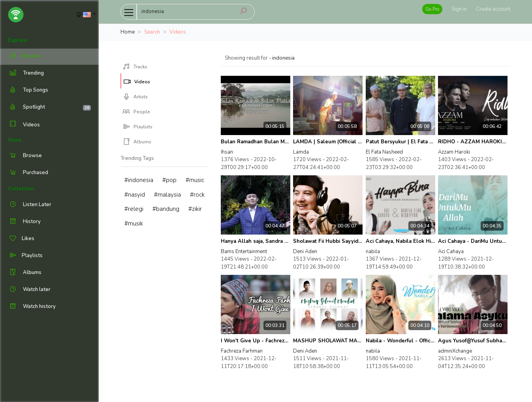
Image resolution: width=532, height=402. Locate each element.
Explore (18, 40)
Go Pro (432, 9)
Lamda (301, 152)
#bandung (166, 209)
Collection (21, 189)
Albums (137, 142)
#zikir (195, 209)
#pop (169, 180)
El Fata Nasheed (384, 152)
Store (15, 140)
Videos (24, 125)
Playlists (137, 127)
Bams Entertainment (244, 252)
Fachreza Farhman (242, 351)
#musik (134, 224)
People (136, 112)
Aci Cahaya (451, 252)
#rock (197, 195)
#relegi (134, 209)
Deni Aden (305, 252)
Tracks (135, 67)
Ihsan (227, 152)
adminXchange (455, 351)
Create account (493, 9)
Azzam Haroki (454, 152)
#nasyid (135, 195)
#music (195, 180)
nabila (373, 252)
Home (128, 32)
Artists (135, 97)
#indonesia (139, 180)
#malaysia (167, 195)
